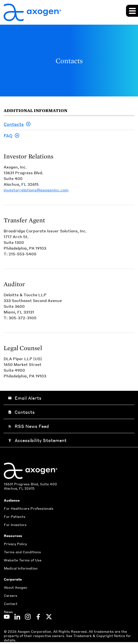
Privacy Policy (15, 544)
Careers (11, 595)
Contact (11, 604)
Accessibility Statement (37, 440)
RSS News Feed (28, 426)
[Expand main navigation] (132, 11)
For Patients (15, 516)
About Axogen (16, 587)
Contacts (14, 124)
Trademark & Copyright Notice (100, 636)
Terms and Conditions (22, 552)
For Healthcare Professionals (29, 508)
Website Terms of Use (23, 560)
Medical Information (21, 568)
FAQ (8, 136)
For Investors (15, 525)
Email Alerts (25, 398)
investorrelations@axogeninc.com (36, 190)
